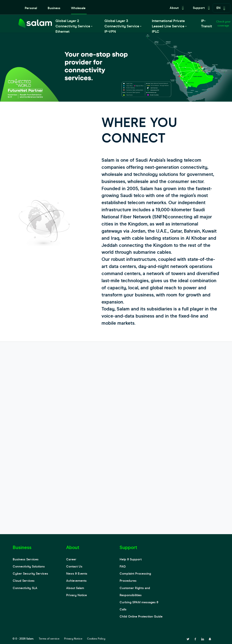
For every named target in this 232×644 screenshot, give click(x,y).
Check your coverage (223, 24)
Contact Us (74, 567)
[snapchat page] (210, 639)
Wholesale (78, 8)
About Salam (75, 588)
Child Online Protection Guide (141, 617)
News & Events (77, 574)
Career (71, 559)
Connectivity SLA (25, 588)
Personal (31, 8)
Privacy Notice (76, 595)
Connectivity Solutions (29, 567)
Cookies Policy (96, 639)
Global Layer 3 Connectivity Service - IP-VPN (123, 26)
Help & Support (131, 559)
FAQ (123, 567)
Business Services (26, 559)
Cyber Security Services (30, 574)
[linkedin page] (203, 639)
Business (54, 8)
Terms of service (49, 639)
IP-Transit (207, 23)
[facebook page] (195, 639)
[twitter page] (188, 639)
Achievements (76, 581)
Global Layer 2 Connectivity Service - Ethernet (74, 26)
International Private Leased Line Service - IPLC (169, 26)
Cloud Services (24, 581)
